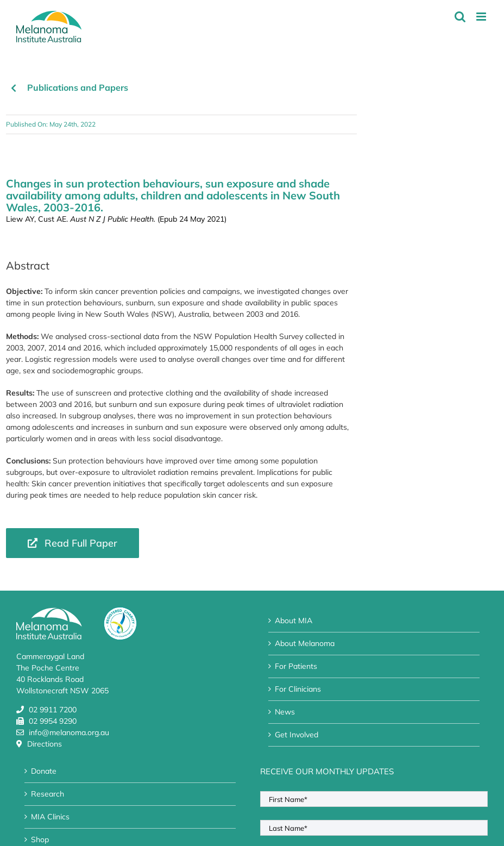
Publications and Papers (78, 87)
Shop (40, 839)
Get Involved (297, 735)
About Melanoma (305, 643)
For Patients (296, 666)
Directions (45, 744)
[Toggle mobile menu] (482, 17)
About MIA (294, 621)
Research (48, 794)
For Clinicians (298, 689)
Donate (44, 771)
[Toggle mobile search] (460, 17)
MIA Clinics (50, 817)
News (285, 712)
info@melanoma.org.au (69, 732)
